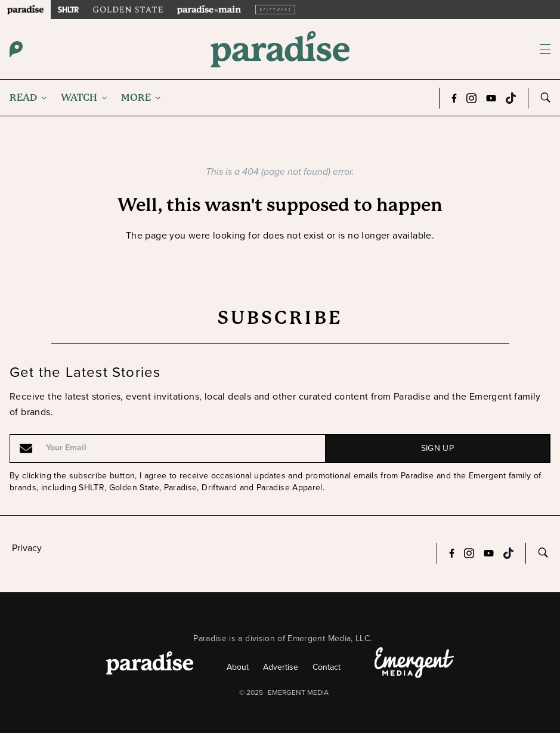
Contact (327, 667)
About (238, 667)
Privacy (27, 548)
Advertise (281, 667)
